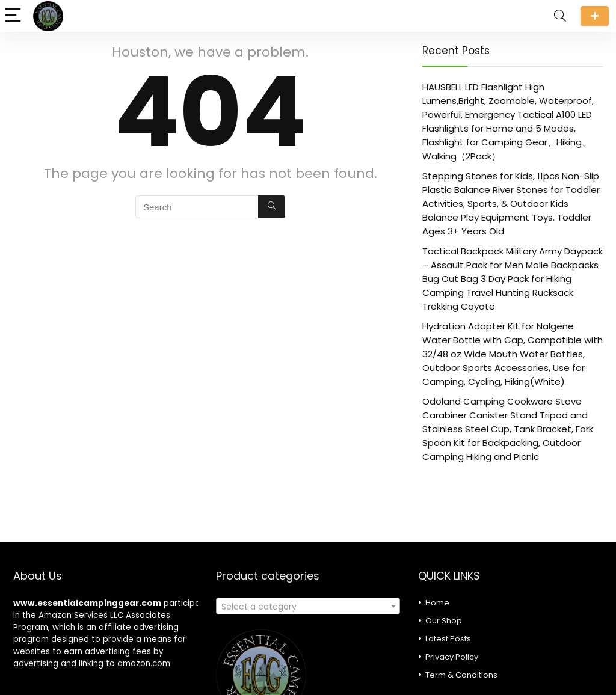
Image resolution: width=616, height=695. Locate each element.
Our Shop (444, 621)
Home (437, 603)
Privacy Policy (452, 657)
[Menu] (14, 16)
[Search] (560, 16)
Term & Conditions (461, 675)
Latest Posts (448, 639)
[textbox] (308, 607)
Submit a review (595, 16)
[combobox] (308, 606)
